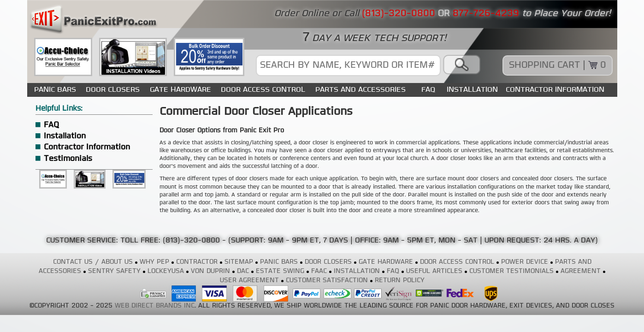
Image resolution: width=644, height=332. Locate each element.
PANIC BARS (55, 90)
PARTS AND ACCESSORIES (360, 90)
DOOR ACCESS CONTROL (263, 90)
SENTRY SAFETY (114, 271)
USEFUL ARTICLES (434, 271)
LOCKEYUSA (166, 271)
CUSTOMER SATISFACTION (327, 281)
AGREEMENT (581, 271)
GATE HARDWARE (180, 90)
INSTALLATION (472, 90)
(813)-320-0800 (191, 241)
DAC (243, 271)
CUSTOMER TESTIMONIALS (511, 271)
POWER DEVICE (525, 262)
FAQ (428, 90)
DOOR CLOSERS (113, 90)
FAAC (319, 271)
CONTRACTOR (197, 262)
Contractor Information (87, 147)
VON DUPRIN (210, 271)
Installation (65, 136)
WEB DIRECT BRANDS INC (155, 306)
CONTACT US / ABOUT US (93, 262)
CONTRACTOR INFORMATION (555, 90)
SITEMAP (239, 262)
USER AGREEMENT (249, 281)
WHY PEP (154, 262)
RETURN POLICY (400, 281)
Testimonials (68, 159)
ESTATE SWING (280, 271)
